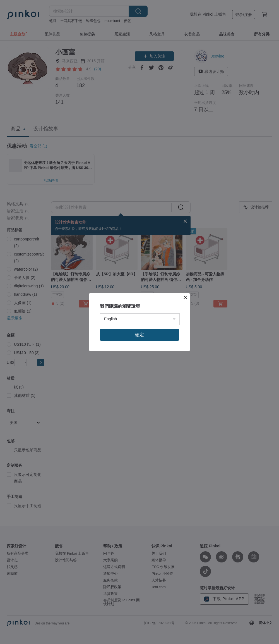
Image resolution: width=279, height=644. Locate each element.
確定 (139, 335)
